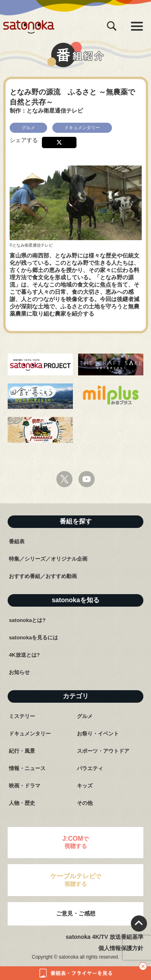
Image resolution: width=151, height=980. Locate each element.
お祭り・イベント (98, 734)
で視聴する (76, 842)
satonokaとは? (27, 620)
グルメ (85, 716)
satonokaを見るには (33, 638)
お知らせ (19, 672)
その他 (85, 803)
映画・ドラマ (25, 786)
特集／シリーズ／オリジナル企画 (48, 559)
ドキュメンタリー (30, 734)
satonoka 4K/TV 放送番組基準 (104, 937)
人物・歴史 (22, 803)
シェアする (24, 140)
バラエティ (90, 768)
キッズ (85, 786)
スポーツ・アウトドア (103, 751)
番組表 (17, 541)
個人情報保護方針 (121, 948)
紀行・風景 (22, 751)
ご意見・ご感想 (76, 913)
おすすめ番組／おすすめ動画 (43, 576)
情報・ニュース (27, 768)
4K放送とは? (24, 655)
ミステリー (22, 716)
